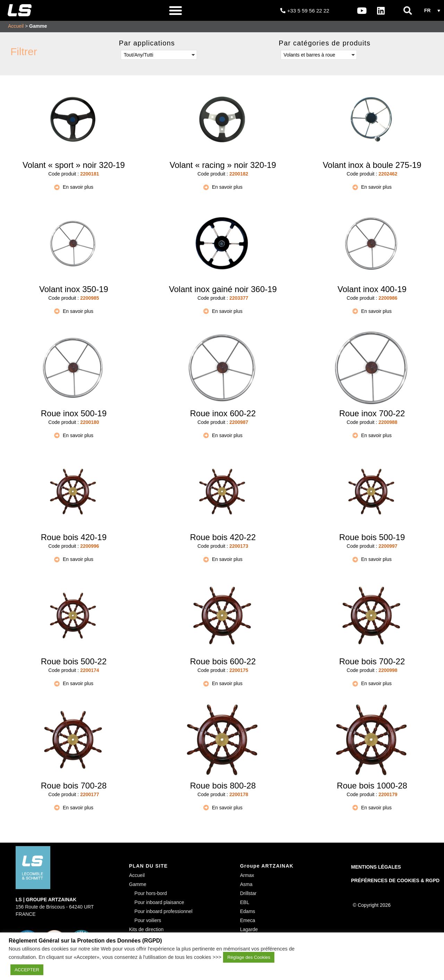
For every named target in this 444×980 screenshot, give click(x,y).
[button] (176, 10)
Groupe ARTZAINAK (267, 866)
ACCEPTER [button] (27, 970)
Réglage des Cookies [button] (249, 957)
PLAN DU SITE (148, 866)
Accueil (16, 26)
